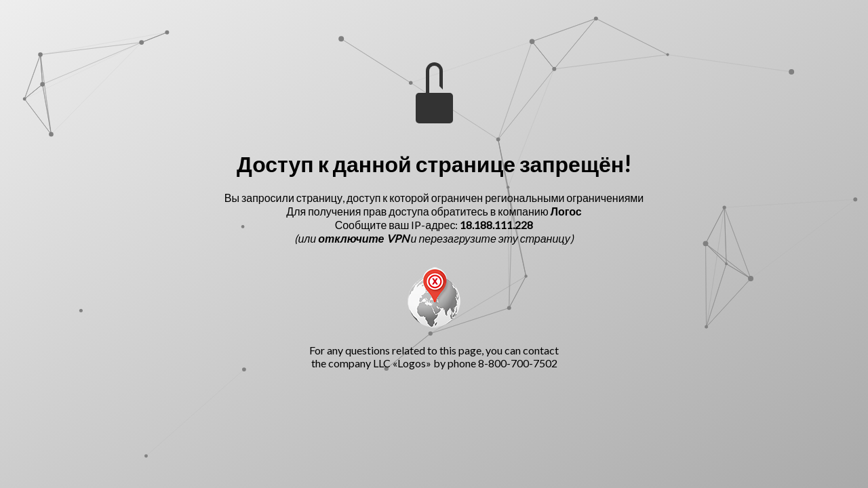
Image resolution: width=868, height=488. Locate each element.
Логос (566, 211)
